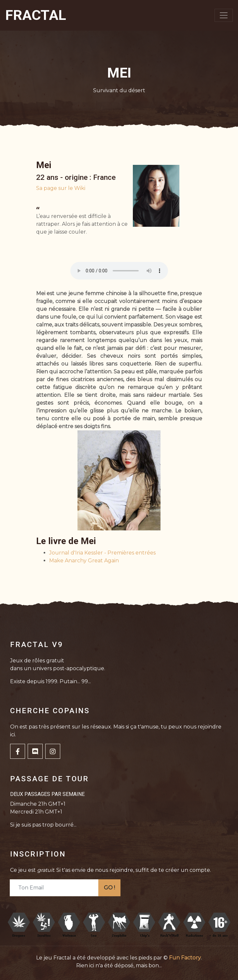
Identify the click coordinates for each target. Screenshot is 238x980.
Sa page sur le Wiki (61, 188)
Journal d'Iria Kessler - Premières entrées (102, 553)
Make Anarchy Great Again (84, 561)
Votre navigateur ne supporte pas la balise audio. (119, 271)
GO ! (109, 888)
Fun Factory (185, 958)
